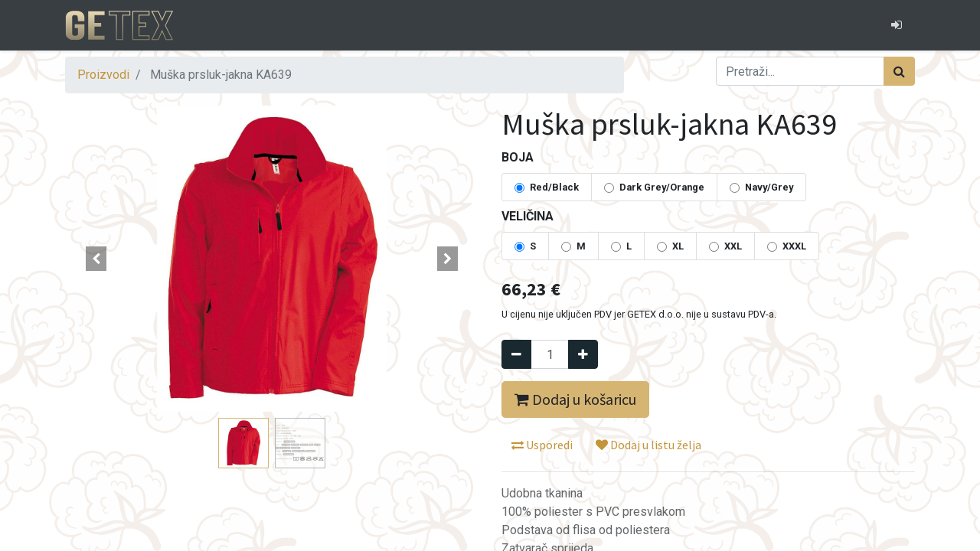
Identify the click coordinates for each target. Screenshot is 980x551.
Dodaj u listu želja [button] (648, 445)
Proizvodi (103, 75)
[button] (96, 259)
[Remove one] (516, 354)
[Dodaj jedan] (583, 354)
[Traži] (899, 71)
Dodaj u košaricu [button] (575, 399)
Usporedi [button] (542, 445)
